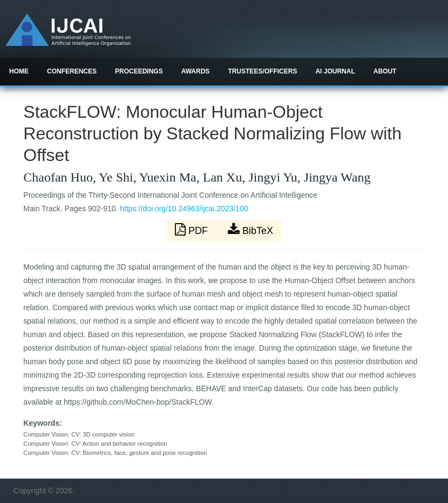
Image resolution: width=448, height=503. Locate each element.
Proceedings (139, 71)
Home (19, 71)
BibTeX (250, 230)
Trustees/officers (262, 71)
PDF (193, 230)
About (385, 71)
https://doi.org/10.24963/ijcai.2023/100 (184, 209)
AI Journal (335, 71)
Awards (196, 71)
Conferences (72, 71)
